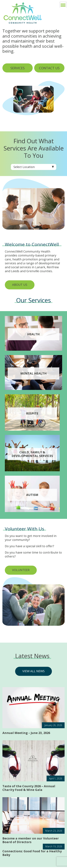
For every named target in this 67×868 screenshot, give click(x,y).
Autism (32, 495)
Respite (32, 413)
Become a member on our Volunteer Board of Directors (31, 841)
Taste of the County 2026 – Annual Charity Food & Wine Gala (29, 789)
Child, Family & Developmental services (32, 454)
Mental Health (33, 373)
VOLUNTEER (21, 570)
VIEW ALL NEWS (33, 671)
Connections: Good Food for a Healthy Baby (32, 854)
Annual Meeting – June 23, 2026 (26, 734)
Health (33, 334)
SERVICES (18, 68)
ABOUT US (20, 285)
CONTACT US (49, 68)
